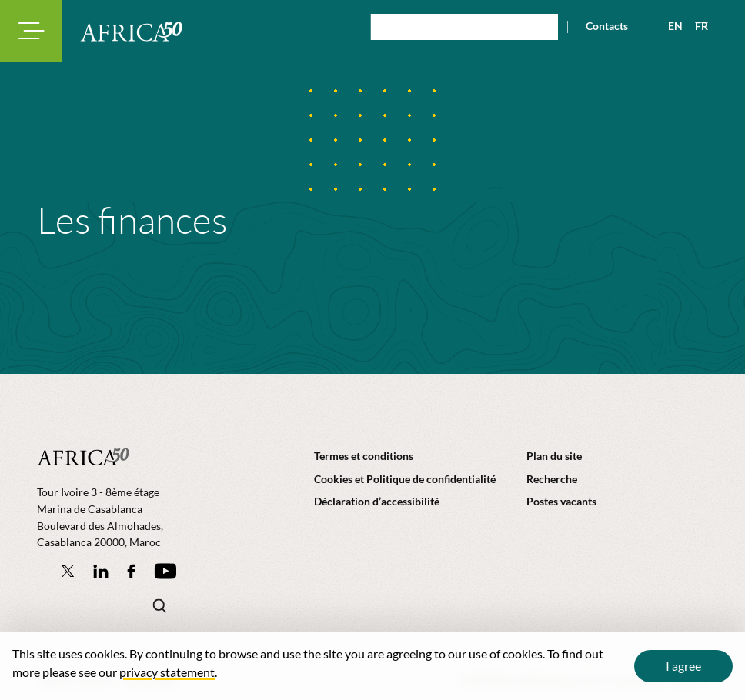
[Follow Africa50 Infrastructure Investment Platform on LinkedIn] (101, 571)
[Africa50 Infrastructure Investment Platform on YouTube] (165, 571)
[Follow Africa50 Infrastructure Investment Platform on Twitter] (68, 571)
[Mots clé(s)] (116, 610)
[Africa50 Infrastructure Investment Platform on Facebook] (131, 571)
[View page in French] (695, 26)
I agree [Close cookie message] (683, 666)
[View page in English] (669, 26)
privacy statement (167, 672)
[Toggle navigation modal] (31, 31)
